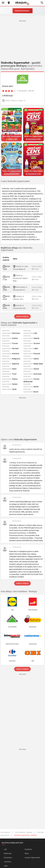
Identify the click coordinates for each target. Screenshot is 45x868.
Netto (27, 853)
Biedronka (8, 853)
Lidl (5, 849)
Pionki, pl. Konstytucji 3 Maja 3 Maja (20, 278)
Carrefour (8, 862)
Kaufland (28, 849)
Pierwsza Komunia (22, 11)
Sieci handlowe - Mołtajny (24, 832)
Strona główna (5, 832)
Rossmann (8, 858)
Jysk (6, 866)
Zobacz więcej (22, 317)
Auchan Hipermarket (32, 858)
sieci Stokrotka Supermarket (17, 249)
